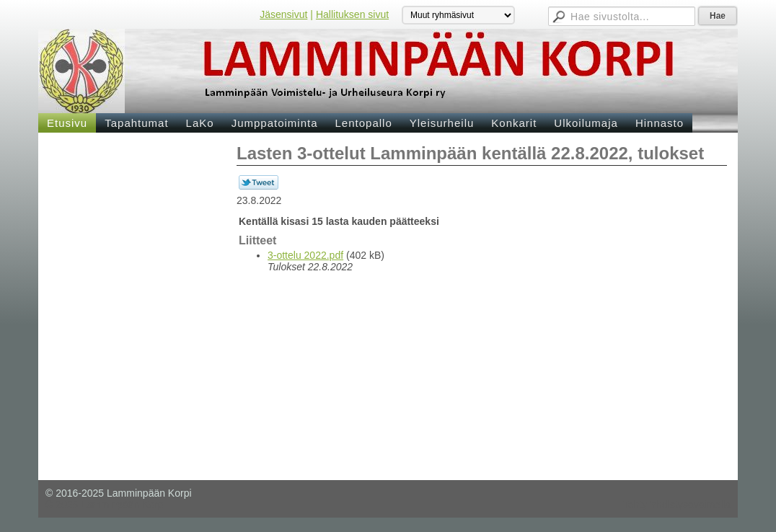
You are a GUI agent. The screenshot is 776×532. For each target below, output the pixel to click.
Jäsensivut (283, 14)
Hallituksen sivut (352, 14)
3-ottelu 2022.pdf (305, 255)
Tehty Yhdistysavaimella (677, 505)
